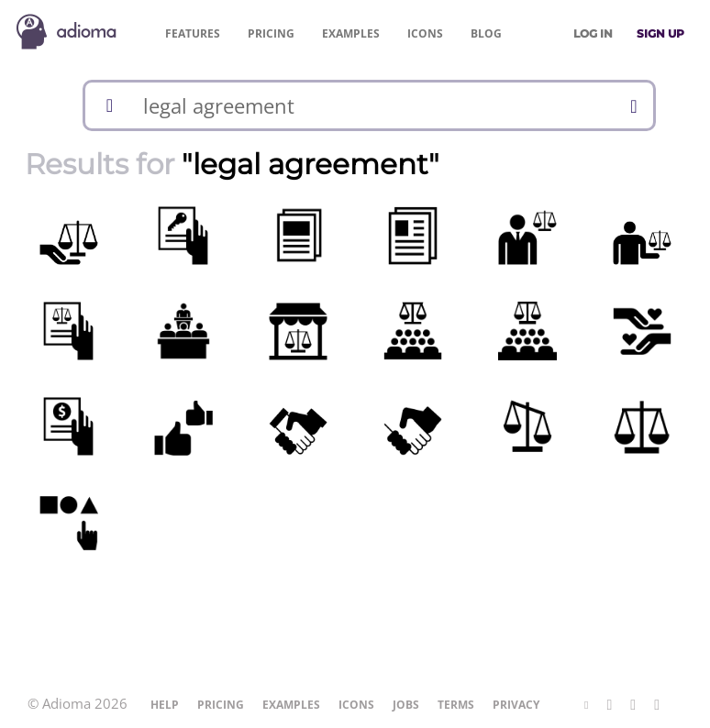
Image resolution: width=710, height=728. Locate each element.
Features (193, 33)
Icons (425, 33)
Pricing (271, 33)
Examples (351, 33)
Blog (486, 33)
